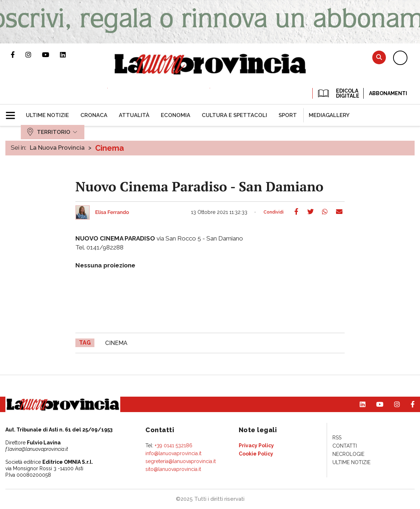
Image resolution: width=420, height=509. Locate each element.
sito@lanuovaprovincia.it (173, 469)
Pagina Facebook (18, 55)
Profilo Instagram (34, 55)
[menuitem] (47, 115)
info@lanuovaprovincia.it (173, 453)
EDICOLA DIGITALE (338, 93)
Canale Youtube (51, 55)
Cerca (379, 57)
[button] (13, 112)
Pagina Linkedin (68, 55)
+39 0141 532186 (174, 445)
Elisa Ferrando (112, 213)
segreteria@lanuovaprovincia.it (181, 461)
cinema (116, 343)
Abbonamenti (388, 93)
